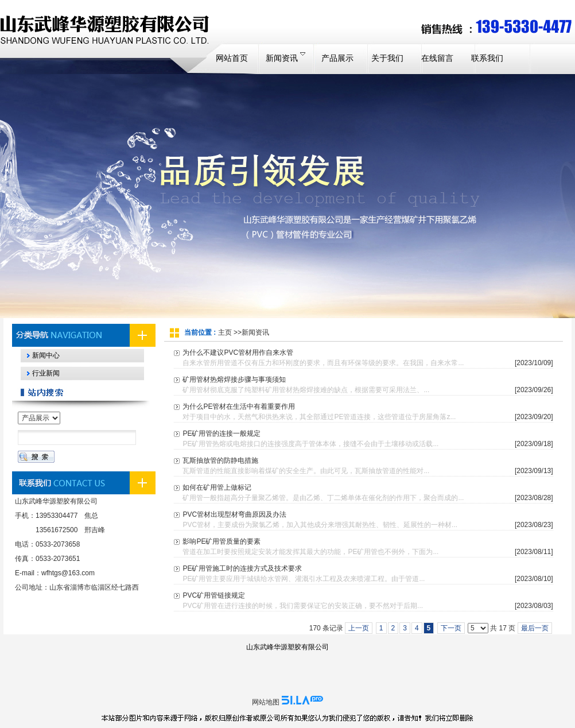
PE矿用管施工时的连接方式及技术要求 (242, 568)
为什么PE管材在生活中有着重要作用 (239, 406)
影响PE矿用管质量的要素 (222, 541)
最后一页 (535, 628)
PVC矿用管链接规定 (214, 595)
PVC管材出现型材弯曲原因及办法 (234, 514)
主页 (225, 332)
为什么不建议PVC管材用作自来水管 (238, 353)
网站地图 (266, 702)
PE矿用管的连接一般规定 (222, 433)
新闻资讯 (255, 332)
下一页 (451, 628)
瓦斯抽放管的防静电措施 (220, 460)
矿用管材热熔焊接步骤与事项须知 (234, 380)
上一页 (359, 628)
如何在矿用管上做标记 (217, 487)
